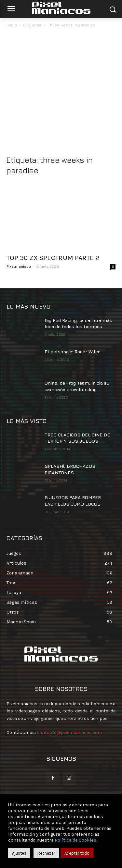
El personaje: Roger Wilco (73, 351)
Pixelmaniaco (19, 266)
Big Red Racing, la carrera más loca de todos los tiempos (78, 323)
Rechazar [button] (46, 853)
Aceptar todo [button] (77, 853)
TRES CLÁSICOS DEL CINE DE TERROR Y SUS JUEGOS (77, 438)
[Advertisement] (61, 93)
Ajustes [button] (19, 853)
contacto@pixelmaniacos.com (69, 732)
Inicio (12, 25)
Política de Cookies (75, 840)
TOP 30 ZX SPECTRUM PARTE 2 (53, 258)
